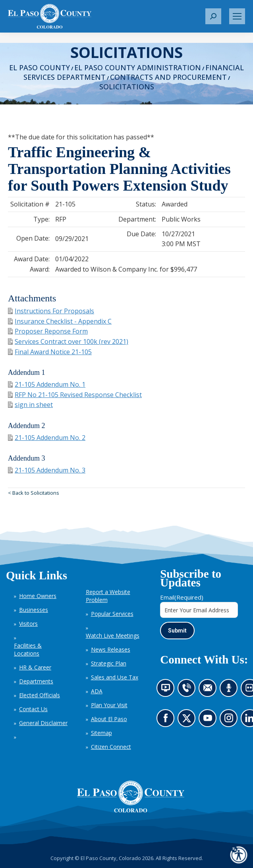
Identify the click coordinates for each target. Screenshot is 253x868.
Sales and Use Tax (115, 677)
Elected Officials (40, 695)
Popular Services (112, 614)
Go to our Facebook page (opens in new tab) (168, 721)
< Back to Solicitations (34, 493)
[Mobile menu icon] (237, 16)
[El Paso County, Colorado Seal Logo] (131, 797)
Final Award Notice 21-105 (50, 352)
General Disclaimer (43, 723)
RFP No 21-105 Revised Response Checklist (75, 395)
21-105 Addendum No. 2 (47, 438)
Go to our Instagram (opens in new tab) (231, 721)
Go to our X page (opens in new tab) (189, 721)
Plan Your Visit (109, 705)
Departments (36, 681)
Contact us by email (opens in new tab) (210, 691)
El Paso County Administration (138, 68)
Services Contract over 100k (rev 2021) (68, 341)
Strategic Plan (109, 663)
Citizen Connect (111, 747)
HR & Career (35, 667)
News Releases (111, 649)
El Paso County (40, 68)
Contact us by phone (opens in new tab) (189, 691)
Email (182, 597)
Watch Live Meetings (113, 636)
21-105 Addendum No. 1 (47, 384)
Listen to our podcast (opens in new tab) (231, 691)
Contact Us (33, 709)
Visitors (28, 624)
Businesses (34, 610)
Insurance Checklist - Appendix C (60, 321)
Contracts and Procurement (168, 77)
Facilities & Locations (28, 649)
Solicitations (127, 87)
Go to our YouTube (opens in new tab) (210, 721)
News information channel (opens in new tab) (168, 691)
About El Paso (109, 719)
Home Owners (38, 596)
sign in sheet (30, 405)
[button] (213, 16)
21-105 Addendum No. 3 (47, 470)
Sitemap (101, 733)
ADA (97, 691)
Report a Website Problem (108, 596)
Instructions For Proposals (51, 311)
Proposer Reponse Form (48, 331)
